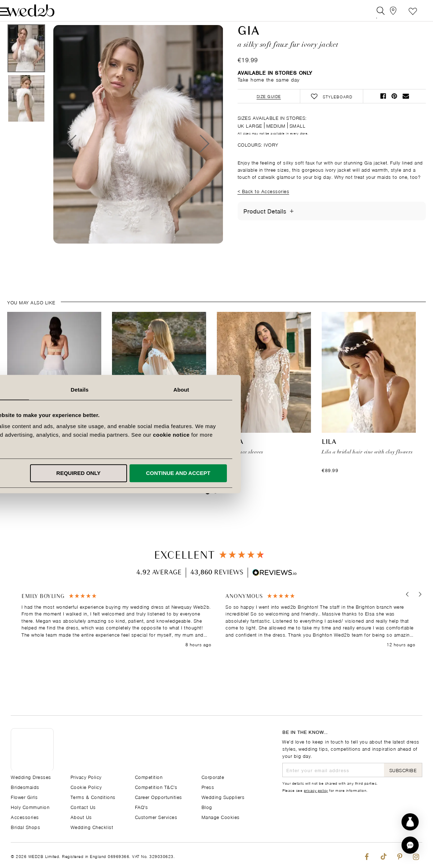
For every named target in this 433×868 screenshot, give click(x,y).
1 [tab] (208, 509)
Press (208, 787)
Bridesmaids (25, 787)
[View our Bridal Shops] (386, 12)
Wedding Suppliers (223, 797)
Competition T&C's (156, 787)
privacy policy (316, 790)
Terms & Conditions (93, 797)
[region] (218, 638)
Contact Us (83, 807)
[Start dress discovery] (410, 822)
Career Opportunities (159, 797)
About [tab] (318, 390)
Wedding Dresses (31, 777)
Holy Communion (30, 807)
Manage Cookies (221, 817)
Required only (215, 473)
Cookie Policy (86, 787)
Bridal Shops (25, 827)
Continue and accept (315, 473)
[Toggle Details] (292, 229)
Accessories (25, 817)
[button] (405, 612)
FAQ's (142, 807)
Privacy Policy (86, 777)
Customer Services (156, 817)
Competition (149, 777)
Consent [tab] (115, 390)
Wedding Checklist (92, 827)
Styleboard (402, 12)
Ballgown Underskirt (49, 460)
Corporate (213, 777)
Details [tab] (216, 390)
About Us (81, 817)
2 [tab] (215, 509)
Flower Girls (24, 797)
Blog (207, 807)
